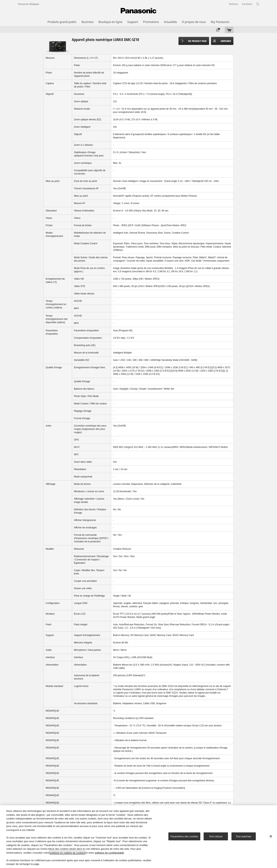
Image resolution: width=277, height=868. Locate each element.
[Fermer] (271, 836)
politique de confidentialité (109, 853)
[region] (138, 837)
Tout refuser (216, 836)
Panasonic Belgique (29, 4)
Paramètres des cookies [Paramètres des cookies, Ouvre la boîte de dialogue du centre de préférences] (184, 836)
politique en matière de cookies (67, 853)
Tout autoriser (244, 836)
